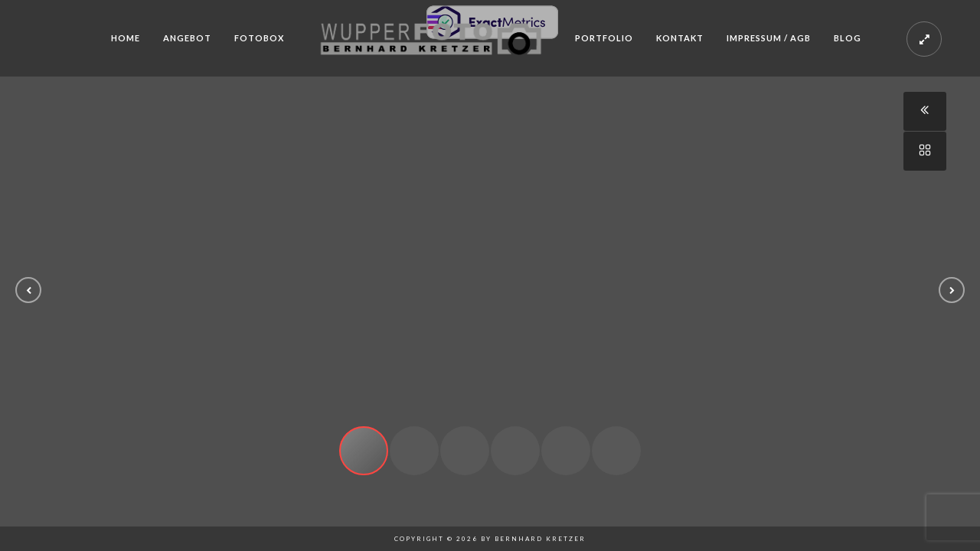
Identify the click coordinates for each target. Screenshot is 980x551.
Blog (848, 38)
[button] (28, 290)
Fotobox (259, 38)
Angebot (187, 38)
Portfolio (604, 38)
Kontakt (680, 38)
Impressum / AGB (769, 38)
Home (126, 38)
